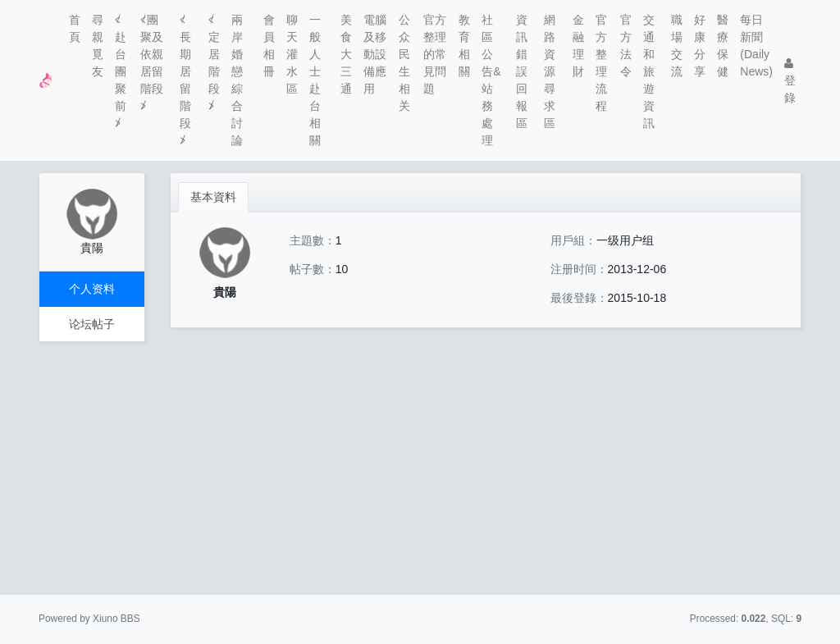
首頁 (75, 28)
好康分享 (700, 46)
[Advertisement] (420, 468)
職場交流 (677, 46)
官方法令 (626, 46)
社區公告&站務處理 (491, 80)
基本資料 (213, 197)
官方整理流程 (601, 63)
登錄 (790, 81)
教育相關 (464, 46)
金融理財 (578, 46)
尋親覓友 (98, 46)
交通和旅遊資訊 (649, 71)
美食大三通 (346, 54)
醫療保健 (723, 46)
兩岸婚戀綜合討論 (237, 80)
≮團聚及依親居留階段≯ (152, 63)
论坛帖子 (92, 324)
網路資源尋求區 (550, 71)
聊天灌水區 (292, 54)
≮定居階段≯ (214, 63)
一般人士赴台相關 (315, 80)
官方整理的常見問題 (435, 54)
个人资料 (92, 289)
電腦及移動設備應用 (375, 54)
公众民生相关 (404, 63)
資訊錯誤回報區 (522, 71)
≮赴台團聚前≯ (121, 71)
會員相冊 (269, 46)
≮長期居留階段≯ (185, 80)
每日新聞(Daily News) (756, 46)
